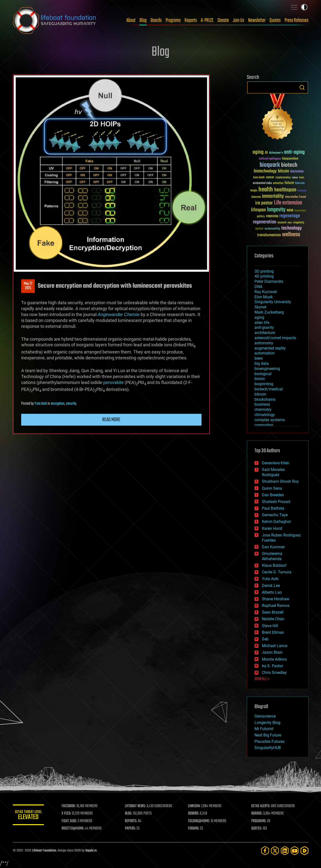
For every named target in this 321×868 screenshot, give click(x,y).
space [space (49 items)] (259, 228)
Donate (223, 20)
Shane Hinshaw (276, 599)
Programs (173, 20)
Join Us (238, 20)
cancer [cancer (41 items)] (270, 178)
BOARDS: (258, 814)
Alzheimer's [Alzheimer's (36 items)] (276, 153)
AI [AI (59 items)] (266, 153)
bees (259, 358)
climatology (265, 415)
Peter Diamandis (269, 281)
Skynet (260, 307)
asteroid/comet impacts (275, 338)
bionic (260, 379)
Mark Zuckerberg (269, 312)
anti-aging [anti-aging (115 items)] (294, 152)
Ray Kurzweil (266, 292)
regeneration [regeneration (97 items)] (264, 222)
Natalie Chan (273, 619)
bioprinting (264, 384)
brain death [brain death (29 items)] (259, 178)
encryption (58, 404)
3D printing (264, 271)
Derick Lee (271, 586)
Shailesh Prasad (276, 502)
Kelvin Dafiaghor (276, 522)
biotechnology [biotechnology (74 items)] (265, 171)
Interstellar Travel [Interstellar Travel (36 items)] (296, 197)
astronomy (264, 343)
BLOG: (131, 814)
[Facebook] (265, 851)
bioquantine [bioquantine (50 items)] (290, 159)
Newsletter (257, 20)
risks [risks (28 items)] (290, 223)
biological (263, 374)
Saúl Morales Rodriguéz (273, 472)
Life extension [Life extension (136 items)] (288, 203)
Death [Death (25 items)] (302, 178)
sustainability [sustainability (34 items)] (272, 229)
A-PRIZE (207, 20)
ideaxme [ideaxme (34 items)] (256, 197)
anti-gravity (264, 327)
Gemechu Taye (275, 515)
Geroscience (265, 716)
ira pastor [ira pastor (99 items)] (264, 203)
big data (262, 363)
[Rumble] (304, 851)
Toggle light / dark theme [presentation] (304, 7)
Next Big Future (268, 735)
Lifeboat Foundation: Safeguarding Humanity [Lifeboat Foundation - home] (55, 20)
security (71, 404)
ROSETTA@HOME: (76, 829)
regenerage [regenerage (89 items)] (290, 216)
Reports (191, 20)
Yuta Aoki (41, 404)
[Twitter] (275, 851)
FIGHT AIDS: (73, 821)
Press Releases (296, 20)
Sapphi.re (91, 851)
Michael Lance (275, 646)
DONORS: (195, 814)
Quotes (275, 20)
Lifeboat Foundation (44, 851)
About (131, 20)
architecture (265, 333)
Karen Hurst (272, 528)
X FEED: (70, 814)
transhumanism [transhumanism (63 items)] (269, 235)
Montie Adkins (274, 659)
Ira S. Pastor (272, 666)
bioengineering (267, 369)
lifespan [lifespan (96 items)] (258, 210)
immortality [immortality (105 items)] (273, 196)
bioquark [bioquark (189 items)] (270, 165)
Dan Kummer (273, 547)
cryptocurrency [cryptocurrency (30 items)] (283, 178)
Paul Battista (273, 508)
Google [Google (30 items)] (254, 191)
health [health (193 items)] (266, 190)
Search (302, 87)
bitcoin (260, 394)
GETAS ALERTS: (262, 806)
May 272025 (28, 286)
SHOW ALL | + (262, 679)
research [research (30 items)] (282, 223)
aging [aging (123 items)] (258, 152)
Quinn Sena (272, 488)
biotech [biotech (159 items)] (289, 165)
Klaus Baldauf (274, 565)
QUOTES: (257, 829)
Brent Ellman (273, 632)
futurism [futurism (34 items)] (300, 184)
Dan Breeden (273, 495)
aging (259, 317)
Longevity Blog (267, 723)
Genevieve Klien (276, 463)
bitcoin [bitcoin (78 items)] (283, 171)
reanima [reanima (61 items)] (272, 216)
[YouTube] (295, 851)
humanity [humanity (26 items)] (302, 191)
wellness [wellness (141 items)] (291, 235)
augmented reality (270, 348)
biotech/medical (269, 389)
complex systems (270, 420)
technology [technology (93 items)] (292, 228)
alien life (262, 323)
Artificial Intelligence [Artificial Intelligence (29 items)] (270, 159)
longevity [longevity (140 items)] (276, 210)
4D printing (264, 276)
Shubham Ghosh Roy (280, 481)
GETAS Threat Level (30, 816)
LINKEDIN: (196, 806)
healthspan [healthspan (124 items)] (285, 190)
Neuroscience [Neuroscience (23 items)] (300, 211)
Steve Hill (270, 626)
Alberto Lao (272, 592)
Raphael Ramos (276, 606)
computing (264, 425)
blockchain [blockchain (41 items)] (297, 172)
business (262, 404)
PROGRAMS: (260, 821)
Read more (111, 420)
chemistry (263, 409)
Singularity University (273, 302)
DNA (258, 287)
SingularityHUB (268, 748)
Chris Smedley (274, 673)
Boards (156, 20)
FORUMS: (195, 829)
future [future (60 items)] (289, 183)
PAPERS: (133, 829)
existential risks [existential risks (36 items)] (262, 183)
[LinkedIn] (285, 851)
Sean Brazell (273, 612)
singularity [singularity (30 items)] (299, 223)
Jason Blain (272, 652)
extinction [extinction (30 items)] (278, 183)
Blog (143, 20)
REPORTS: (134, 821)
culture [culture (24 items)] (295, 178)
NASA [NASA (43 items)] (290, 211)
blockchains (265, 399)
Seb (265, 639)
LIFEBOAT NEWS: (138, 806)
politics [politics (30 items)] (261, 217)
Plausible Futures (270, 742)
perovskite (113, 382)
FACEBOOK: (72, 806)
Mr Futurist (264, 729)
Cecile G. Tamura (277, 572)
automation (265, 353)
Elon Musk (264, 297)
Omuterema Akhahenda (272, 556)
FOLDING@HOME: (201, 821)
